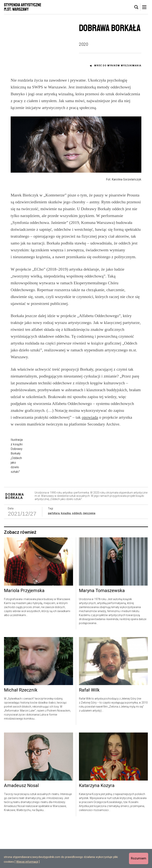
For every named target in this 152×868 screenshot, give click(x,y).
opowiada (90, 417)
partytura (54, 557)
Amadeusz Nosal (21, 830)
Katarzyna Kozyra (97, 830)
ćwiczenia (89, 557)
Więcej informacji (27, 862)
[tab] (136, 7)
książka (66, 557)
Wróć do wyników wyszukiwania (118, 66)
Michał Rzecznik (21, 734)
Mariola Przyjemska (24, 635)
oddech (77, 557)
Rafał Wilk (89, 734)
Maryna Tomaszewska (102, 635)
